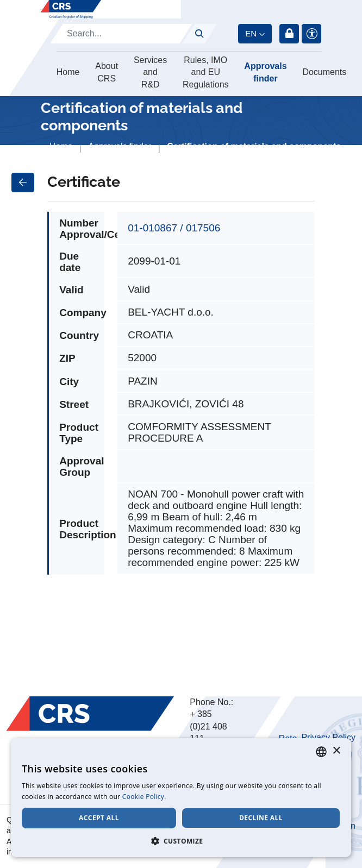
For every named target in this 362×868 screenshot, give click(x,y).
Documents (324, 72)
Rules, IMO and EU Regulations (206, 72)
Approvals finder (265, 72)
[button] (181, 841)
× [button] (336, 751)
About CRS (107, 72)
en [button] (251, 33)
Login (289, 34)
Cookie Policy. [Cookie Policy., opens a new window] (144, 797)
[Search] (121, 34)
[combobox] (321, 752)
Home (68, 72)
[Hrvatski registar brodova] (71, 9)
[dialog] (181, 798)
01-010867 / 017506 (174, 228)
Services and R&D (150, 72)
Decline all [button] (261, 818)
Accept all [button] (99, 818)
